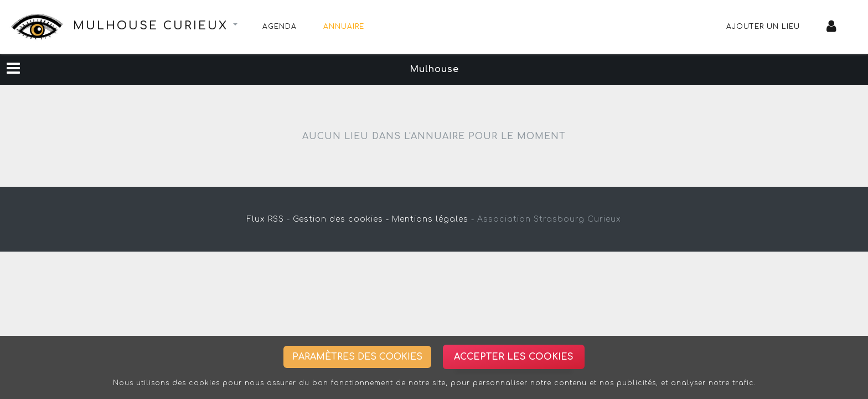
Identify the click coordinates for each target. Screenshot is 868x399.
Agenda (280, 27)
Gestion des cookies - (341, 219)
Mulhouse (434, 69)
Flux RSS (265, 219)
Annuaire (344, 27)
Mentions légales (430, 219)
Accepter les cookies (514, 357)
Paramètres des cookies (357, 357)
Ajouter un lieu (763, 27)
